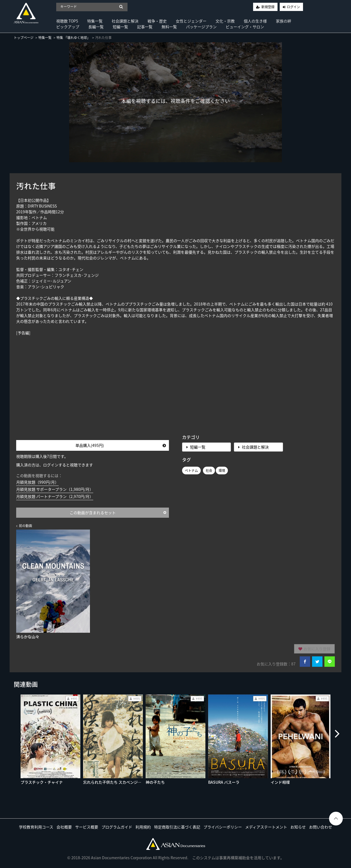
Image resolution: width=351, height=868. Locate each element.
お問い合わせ (321, 827)
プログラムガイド (117, 827)
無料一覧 (169, 27)
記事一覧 (145, 27)
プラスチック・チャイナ (42, 782)
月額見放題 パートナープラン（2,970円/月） (55, 496)
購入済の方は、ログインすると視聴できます (55, 465)
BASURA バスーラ (224, 782)
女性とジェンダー (191, 21)
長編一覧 (96, 27)
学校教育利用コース (36, 827)
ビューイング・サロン (245, 27)
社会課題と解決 (125, 21)
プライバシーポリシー (223, 827)
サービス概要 (87, 827)
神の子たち (155, 782)
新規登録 (268, 7)
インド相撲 (280, 782)
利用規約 (143, 827)
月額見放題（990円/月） (37, 482)
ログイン (293, 7)
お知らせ (298, 827)
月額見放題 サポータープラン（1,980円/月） (55, 489)
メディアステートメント (266, 827)
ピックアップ (68, 27)
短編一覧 (120, 27)
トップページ (24, 38)
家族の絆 (284, 21)
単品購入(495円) (121, 445)
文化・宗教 (225, 21)
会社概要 (64, 827)
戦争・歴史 (157, 21)
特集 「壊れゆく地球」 (73, 38)
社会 (209, 471)
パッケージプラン (201, 27)
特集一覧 (95, 21)
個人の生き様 (255, 21)
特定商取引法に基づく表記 (177, 827)
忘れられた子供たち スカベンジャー (114, 782)
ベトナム (191, 471)
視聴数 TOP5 (67, 21)
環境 (222, 471)
